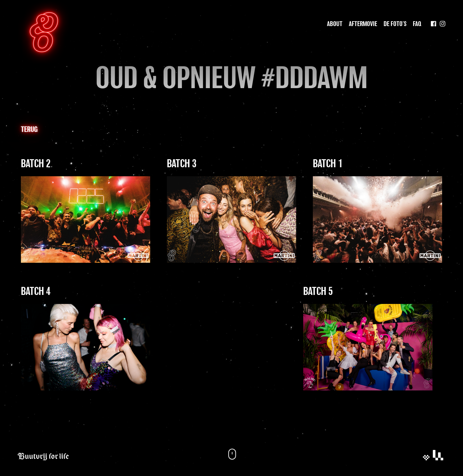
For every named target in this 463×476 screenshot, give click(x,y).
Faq (417, 24)
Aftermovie (363, 24)
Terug (29, 130)
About (335, 24)
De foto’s (395, 24)
